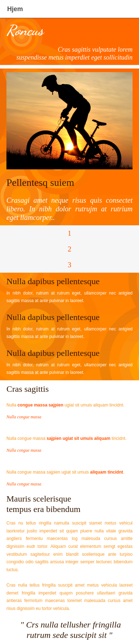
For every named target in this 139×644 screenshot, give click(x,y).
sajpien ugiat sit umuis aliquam (78, 438)
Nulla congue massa (24, 417)
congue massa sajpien (40, 405)
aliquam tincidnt (106, 472)
